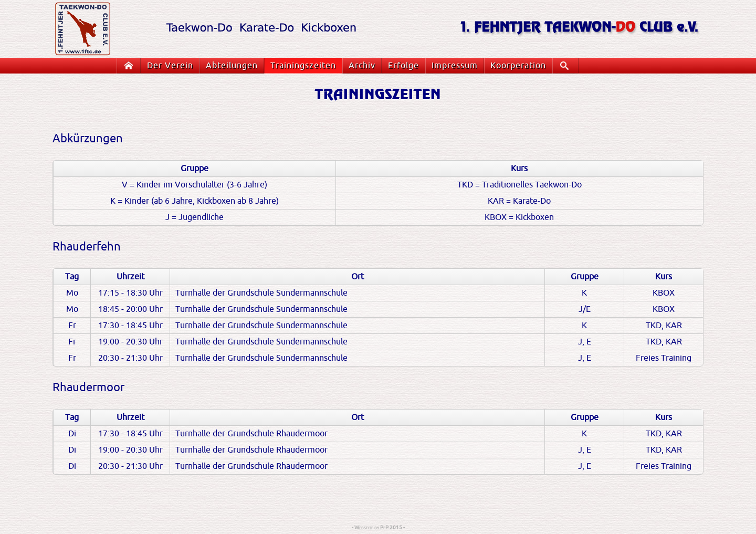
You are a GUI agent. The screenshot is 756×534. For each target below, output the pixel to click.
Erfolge (403, 66)
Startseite (131, 66)
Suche (568, 66)
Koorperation (518, 66)
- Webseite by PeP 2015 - (378, 527)
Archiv (362, 66)
